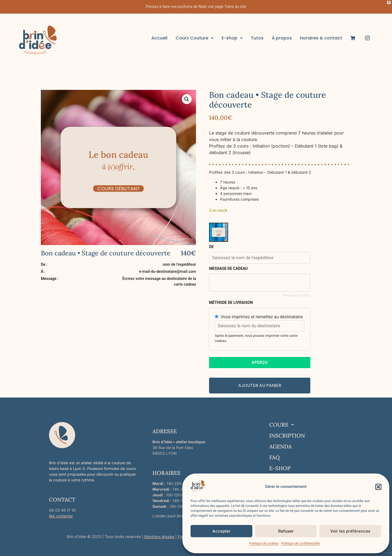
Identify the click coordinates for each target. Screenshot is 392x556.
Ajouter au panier (260, 385)
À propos (282, 38)
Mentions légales (159, 537)
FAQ (275, 457)
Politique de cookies (264, 543)
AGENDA (281, 446)
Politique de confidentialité (301, 543)
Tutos (257, 38)
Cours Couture (195, 38)
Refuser (286, 531)
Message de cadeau (228, 268)
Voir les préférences (350, 531)
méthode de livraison (231, 303)
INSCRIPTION (287, 436)
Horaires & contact (321, 38)
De (211, 247)
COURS (283, 425)
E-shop (232, 38)
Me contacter (61, 516)
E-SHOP (280, 468)
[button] (378, 487)
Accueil (159, 38)
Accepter (221, 531)
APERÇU (260, 362)
